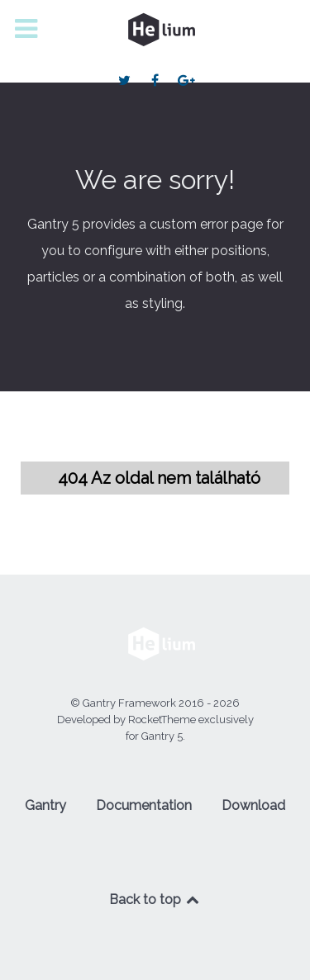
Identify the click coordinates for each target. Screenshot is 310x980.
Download (253, 805)
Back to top (155, 900)
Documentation (144, 805)
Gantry (45, 805)
